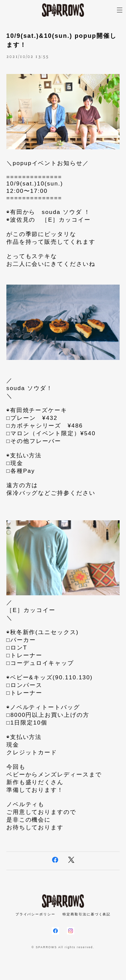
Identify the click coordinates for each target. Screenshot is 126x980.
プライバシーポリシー (35, 914)
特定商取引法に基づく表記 (87, 914)
